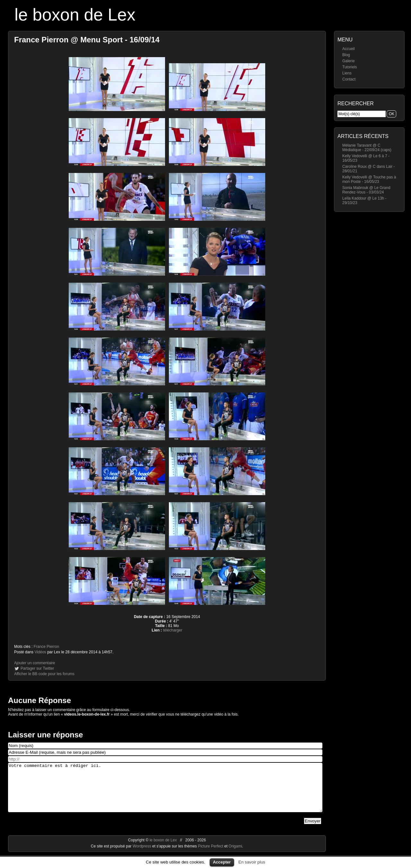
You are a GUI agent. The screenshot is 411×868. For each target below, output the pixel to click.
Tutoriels (350, 67)
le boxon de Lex (75, 15)
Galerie (349, 61)
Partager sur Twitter (37, 668)
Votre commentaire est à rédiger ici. (165, 792)
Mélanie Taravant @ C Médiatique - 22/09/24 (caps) (367, 148)
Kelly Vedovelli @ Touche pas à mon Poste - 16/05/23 (369, 179)
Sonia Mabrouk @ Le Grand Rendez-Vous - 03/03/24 (366, 190)
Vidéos (40, 652)
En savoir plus (252, 862)
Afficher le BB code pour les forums (44, 674)
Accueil (349, 49)
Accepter (222, 862)
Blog (346, 55)
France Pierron (46, 647)
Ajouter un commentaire (35, 663)
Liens (347, 73)
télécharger (173, 630)
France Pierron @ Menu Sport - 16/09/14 (87, 40)
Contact (349, 79)
